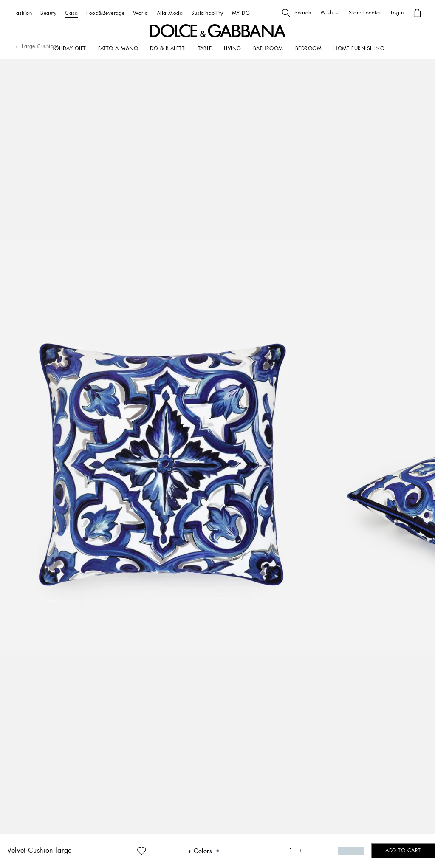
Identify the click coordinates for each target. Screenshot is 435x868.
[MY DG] (241, 13)
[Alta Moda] (170, 13)
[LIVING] (233, 48)
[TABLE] (205, 48)
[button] (297, 13)
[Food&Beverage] (105, 13)
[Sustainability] (207, 13)
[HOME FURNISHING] (359, 48)
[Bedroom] (308, 48)
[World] (140, 13)
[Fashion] (23, 13)
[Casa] (71, 13)
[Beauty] (48, 13)
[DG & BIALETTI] (168, 48)
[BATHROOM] (268, 48)
